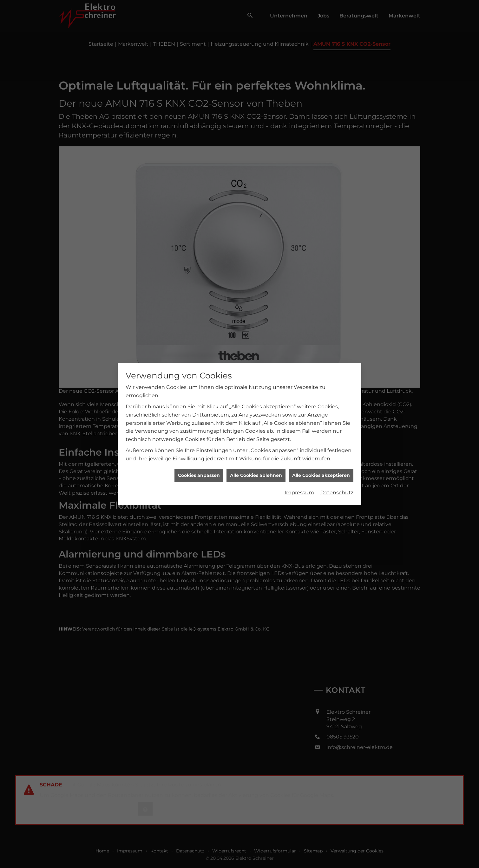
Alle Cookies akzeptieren (321, 362)
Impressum (299, 379)
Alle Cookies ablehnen (256, 362)
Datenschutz (337, 379)
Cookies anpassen (199, 362)
